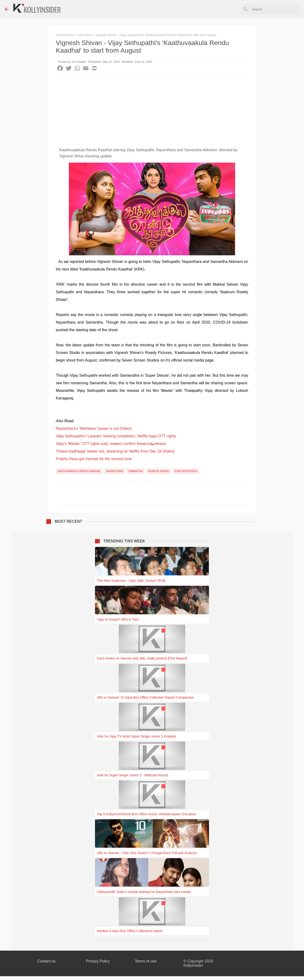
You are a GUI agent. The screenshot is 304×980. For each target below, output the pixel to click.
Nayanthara (114, 471)
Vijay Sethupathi (186, 471)
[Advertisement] (152, 110)
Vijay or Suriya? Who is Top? (118, 619)
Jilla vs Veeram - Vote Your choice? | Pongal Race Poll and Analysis (147, 853)
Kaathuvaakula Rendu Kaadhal (79, 471)
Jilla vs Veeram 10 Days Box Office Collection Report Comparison (145, 697)
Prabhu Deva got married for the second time (94, 459)
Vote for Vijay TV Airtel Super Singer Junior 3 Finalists (136, 736)
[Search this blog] (275, 9)
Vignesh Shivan (159, 471)
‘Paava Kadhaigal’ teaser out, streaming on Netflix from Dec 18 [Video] (115, 451)
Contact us (46, 961)
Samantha (135, 471)
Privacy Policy (98, 961)
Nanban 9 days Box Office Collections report (130, 931)
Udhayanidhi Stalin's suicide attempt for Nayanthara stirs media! (144, 892)
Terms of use (146, 961)
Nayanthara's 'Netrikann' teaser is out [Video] (94, 428)
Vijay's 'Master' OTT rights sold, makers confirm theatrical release (111, 444)
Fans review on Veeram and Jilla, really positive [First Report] (142, 658)
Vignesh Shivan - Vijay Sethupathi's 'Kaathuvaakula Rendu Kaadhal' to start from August (156, 35)
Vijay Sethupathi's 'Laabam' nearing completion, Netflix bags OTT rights (116, 436)
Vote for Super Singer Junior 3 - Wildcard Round (133, 775)
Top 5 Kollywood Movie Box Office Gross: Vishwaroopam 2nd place (146, 814)
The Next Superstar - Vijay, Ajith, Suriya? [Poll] (131, 581)
